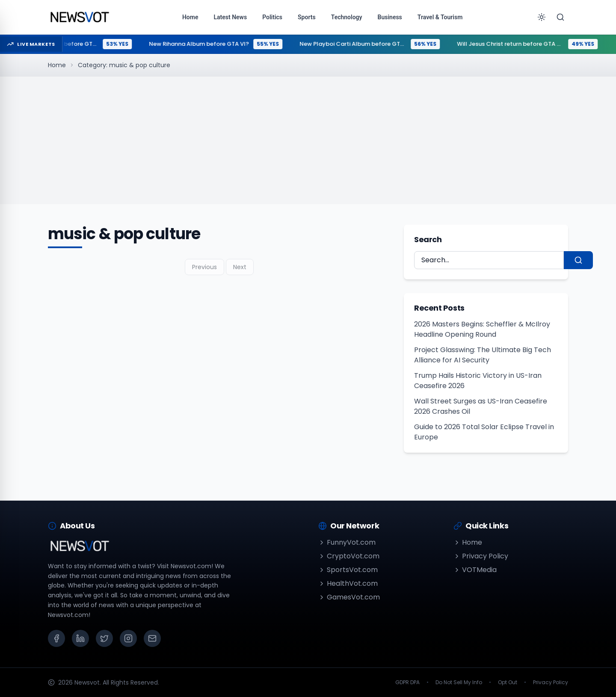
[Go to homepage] (79, 17)
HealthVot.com (348, 583)
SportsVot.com (348, 570)
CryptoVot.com (349, 556)
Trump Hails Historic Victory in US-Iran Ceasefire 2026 (478, 381)
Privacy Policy (481, 556)
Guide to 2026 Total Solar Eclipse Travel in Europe (484, 432)
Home (57, 65)
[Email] (152, 638)
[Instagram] (128, 638)
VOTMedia (475, 570)
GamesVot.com (349, 597)
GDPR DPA (407, 682)
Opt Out (508, 682)
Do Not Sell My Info (459, 682)
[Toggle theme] (542, 17)
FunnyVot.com (347, 542)
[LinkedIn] (80, 638)
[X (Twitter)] (104, 638)
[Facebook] (56, 638)
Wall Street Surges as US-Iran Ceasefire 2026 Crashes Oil (481, 406)
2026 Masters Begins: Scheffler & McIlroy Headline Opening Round (482, 329)
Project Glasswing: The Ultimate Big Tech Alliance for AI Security (483, 355)
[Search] (560, 17)
